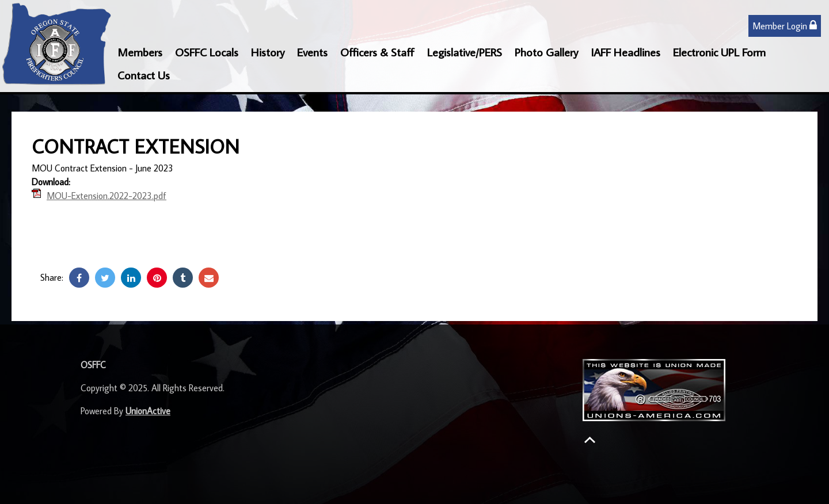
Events (312, 52)
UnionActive (148, 411)
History (268, 52)
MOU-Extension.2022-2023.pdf (107, 196)
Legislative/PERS (465, 52)
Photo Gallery (546, 52)
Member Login (785, 26)
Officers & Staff (377, 52)
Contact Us (144, 75)
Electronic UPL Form (719, 52)
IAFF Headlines (625, 52)
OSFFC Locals (207, 52)
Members (140, 52)
